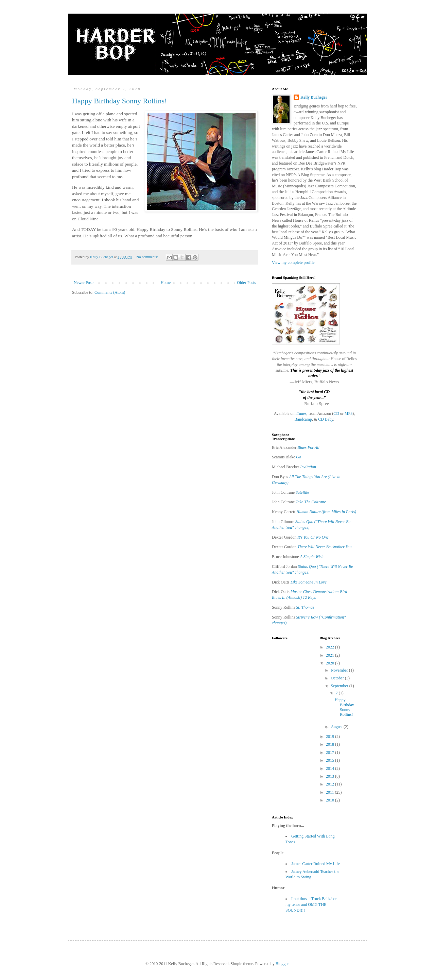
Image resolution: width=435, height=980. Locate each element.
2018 (330, 744)
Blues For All (308, 447)
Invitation (308, 467)
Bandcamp (303, 419)
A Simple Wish (312, 557)
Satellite (302, 492)
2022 (330, 647)
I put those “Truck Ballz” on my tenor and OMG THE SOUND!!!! (311, 905)
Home (166, 283)
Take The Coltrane (311, 502)
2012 (330, 784)
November (340, 670)
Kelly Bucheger (314, 97)
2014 (330, 768)
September (340, 686)
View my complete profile (293, 263)
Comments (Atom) (110, 292)
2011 (330, 792)
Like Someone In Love (309, 582)
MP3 (349, 413)
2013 (330, 776)
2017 (330, 753)
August (337, 727)
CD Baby (326, 419)
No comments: (147, 257)
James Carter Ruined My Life (316, 864)
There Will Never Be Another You (324, 547)
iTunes (301, 413)
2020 (330, 663)
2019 (330, 737)
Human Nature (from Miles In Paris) (326, 512)
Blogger (282, 964)
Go (299, 457)
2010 (330, 800)
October (338, 678)
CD (336, 413)
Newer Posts (84, 283)
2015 (330, 760)
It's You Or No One (313, 537)
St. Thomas (305, 607)
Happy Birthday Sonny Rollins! (119, 101)
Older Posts (246, 283)
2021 (330, 655)
